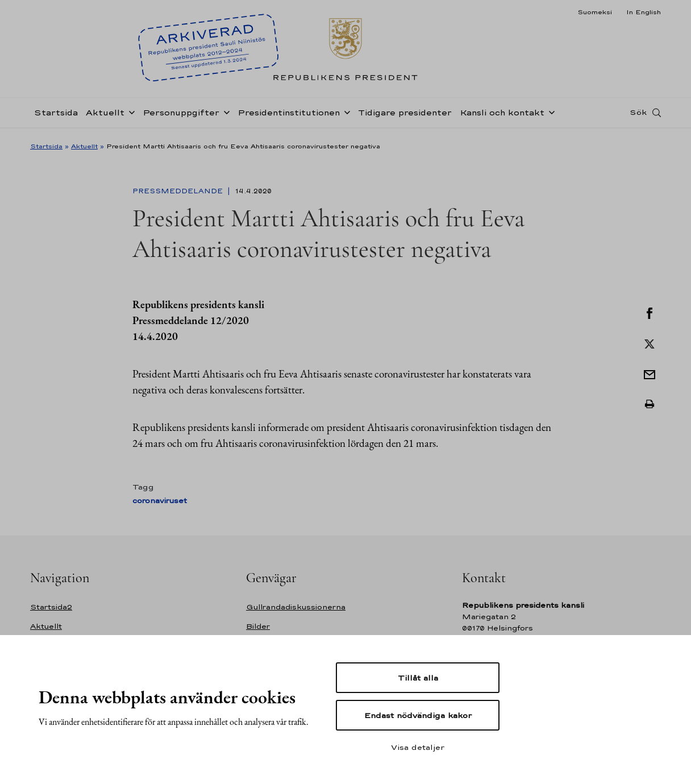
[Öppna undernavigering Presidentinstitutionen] (345, 115)
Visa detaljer (418, 747)
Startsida (56, 116)
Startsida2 (51, 607)
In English (644, 12)
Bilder (258, 626)
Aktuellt (105, 116)
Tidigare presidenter (405, 116)
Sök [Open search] (638, 115)
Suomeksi (595, 12)
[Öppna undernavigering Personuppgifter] (224, 115)
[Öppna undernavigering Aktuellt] (130, 115)
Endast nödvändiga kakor (418, 715)
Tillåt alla (418, 678)
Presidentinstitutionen (289, 116)
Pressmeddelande (179, 191)
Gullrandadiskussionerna (296, 607)
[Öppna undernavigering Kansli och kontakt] (550, 115)
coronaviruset (160, 501)
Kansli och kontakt (502, 116)
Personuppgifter (181, 116)
